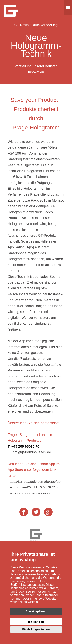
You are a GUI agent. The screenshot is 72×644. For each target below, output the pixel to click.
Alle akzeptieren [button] (36, 611)
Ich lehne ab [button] (36, 622)
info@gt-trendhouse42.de (31, 452)
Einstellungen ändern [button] (36, 629)
